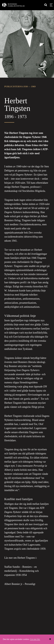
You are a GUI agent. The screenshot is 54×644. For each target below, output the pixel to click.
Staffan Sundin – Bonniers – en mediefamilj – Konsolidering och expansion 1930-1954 (21, 571)
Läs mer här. (35, 639)
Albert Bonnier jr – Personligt (20, 584)
